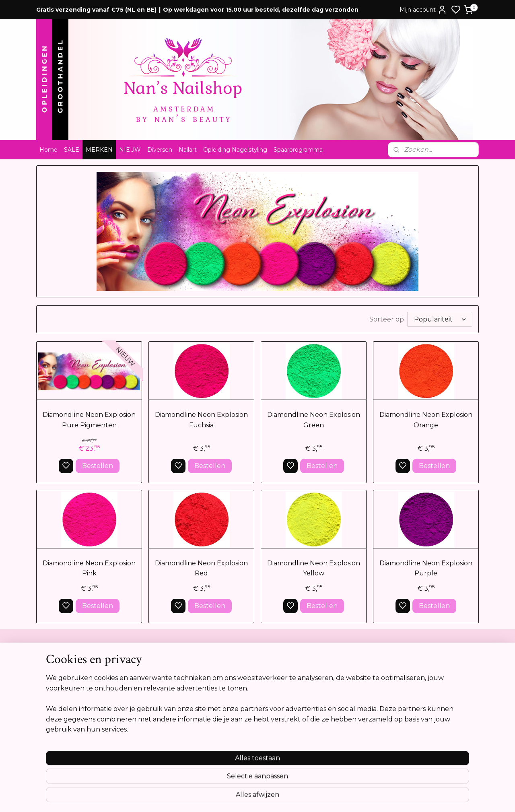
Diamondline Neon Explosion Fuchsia (201, 420)
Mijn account (423, 10)
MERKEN (99, 150)
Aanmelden (420, 701)
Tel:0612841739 (236, 698)
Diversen (160, 150)
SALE (72, 150)
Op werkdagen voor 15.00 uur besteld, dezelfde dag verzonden (261, 10)
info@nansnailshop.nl (245, 715)
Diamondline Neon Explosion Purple (426, 568)
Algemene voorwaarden (72, 673)
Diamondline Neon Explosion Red (201, 568)
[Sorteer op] (440, 319)
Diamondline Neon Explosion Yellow (314, 568)
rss (301, 797)
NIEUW (130, 150)
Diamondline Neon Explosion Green (314, 420)
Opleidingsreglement (69, 715)
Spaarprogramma (298, 150)
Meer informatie (418, 762)
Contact (51, 665)
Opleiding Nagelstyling (235, 150)
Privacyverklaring (63, 698)
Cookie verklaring (64, 707)
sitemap (286, 797)
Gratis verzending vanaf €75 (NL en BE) (96, 10)
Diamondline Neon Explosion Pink (89, 568)
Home (48, 150)
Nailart (188, 150)
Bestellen (98, 466)
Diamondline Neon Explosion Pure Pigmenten (89, 420)
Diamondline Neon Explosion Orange (426, 420)
